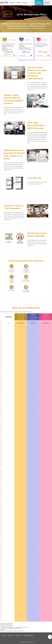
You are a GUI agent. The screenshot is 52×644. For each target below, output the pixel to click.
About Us (4, 635)
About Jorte (12, 3)
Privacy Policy (18, 635)
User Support (39, 3)
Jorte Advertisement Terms (28, 635)
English (32, 3)
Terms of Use (11, 635)
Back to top (50, 637)
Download (25, 3)
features (18, 3)
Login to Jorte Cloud (47, 3)
